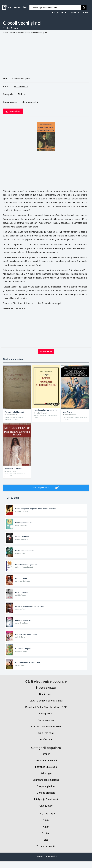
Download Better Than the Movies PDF (46, 710)
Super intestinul (46, 723)
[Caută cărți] (55, 8)
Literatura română (30, 102)
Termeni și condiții (46, 849)
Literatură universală (46, 770)
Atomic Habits (46, 698)
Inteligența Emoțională (46, 803)
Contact (46, 836)
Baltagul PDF (46, 717)
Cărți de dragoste (46, 796)
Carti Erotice (46, 809)
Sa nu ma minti (46, 736)
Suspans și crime (46, 790)
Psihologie (46, 777)
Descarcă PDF (13, 111)
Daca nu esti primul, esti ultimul (46, 704)
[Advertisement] (46, 58)
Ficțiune (22, 94)
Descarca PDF (46, 351)
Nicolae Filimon (21, 86)
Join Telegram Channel (46, 488)
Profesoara (46, 743)
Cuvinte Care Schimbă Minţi (46, 730)
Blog (46, 843)
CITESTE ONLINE (79, 13)
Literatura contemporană (46, 783)
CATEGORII (59, 13)
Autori (46, 830)
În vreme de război (46, 691)
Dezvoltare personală (46, 764)
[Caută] (84, 8)
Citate (46, 824)
